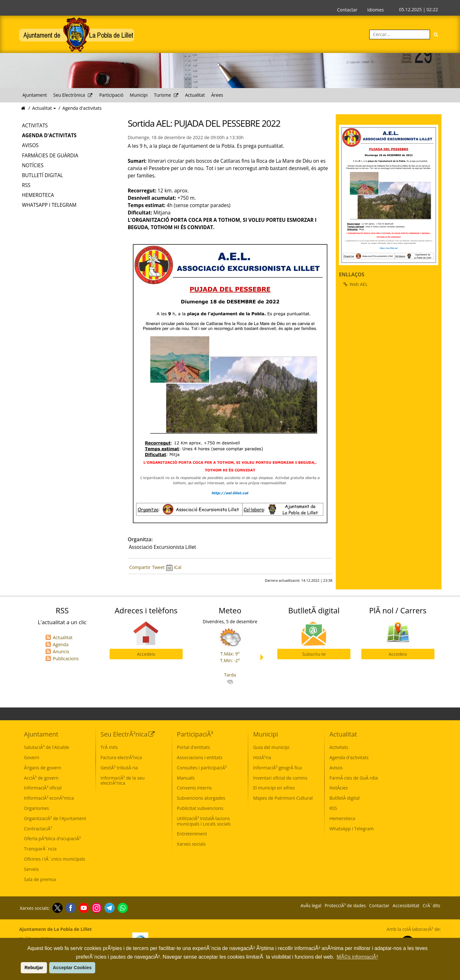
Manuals (186, 778)
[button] (20, 968)
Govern (32, 757)
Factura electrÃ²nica (121, 757)
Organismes (36, 808)
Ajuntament (35, 95)
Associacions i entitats (200, 757)
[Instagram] (96, 908)
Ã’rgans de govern (42, 768)
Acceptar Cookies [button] (72, 968)
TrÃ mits (109, 747)
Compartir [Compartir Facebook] (140, 567)
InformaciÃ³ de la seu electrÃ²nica (123, 781)
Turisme (166, 95)
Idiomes (375, 10)
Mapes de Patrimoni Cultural (283, 798)
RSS (26, 185)
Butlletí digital (42, 175)
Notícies (33, 165)
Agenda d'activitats (82, 108)
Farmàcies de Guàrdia (50, 156)
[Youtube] (83, 908)
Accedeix (146, 654)
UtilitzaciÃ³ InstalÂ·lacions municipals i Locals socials (204, 821)
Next (264, 657)
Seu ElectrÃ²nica (128, 734)
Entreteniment (192, 834)
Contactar (347, 10)
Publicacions (66, 658)
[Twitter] (57, 908)
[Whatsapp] (122, 908)
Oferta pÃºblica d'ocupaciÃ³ (52, 838)
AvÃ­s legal (311, 906)
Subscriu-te (314, 654)
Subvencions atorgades (201, 798)
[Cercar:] (400, 34)
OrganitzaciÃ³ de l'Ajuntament (55, 818)
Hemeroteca (38, 195)
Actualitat (195, 95)
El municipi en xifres (274, 788)
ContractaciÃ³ (38, 829)
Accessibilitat (406, 906)
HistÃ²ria (262, 757)
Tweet (158, 567)
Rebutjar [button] (34, 968)
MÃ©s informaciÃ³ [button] (357, 957)
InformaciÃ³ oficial (43, 788)
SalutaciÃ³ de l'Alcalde (46, 747)
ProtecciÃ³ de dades (345, 906)
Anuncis (61, 651)
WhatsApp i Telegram (49, 205)
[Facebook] (70, 908)
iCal (174, 567)
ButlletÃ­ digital (345, 798)
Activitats (35, 126)
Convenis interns (194, 788)
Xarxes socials (191, 844)
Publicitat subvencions (200, 808)
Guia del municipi (271, 747)
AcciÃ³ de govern (41, 778)
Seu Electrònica (73, 95)
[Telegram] (109, 908)
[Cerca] (436, 34)
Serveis (31, 869)
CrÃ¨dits (431, 906)
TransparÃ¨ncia (40, 849)
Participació (111, 95)
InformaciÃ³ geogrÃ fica (277, 768)
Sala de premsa (40, 879)
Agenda (61, 644)
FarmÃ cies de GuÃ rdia (354, 778)
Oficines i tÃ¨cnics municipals (55, 859)
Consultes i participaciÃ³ (202, 768)
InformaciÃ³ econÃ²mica (49, 798)
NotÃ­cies (339, 788)
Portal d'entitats (194, 747)
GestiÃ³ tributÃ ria (119, 768)
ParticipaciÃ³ (195, 734)
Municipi (139, 95)
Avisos (30, 145)
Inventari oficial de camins (280, 778)
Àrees (217, 95)
